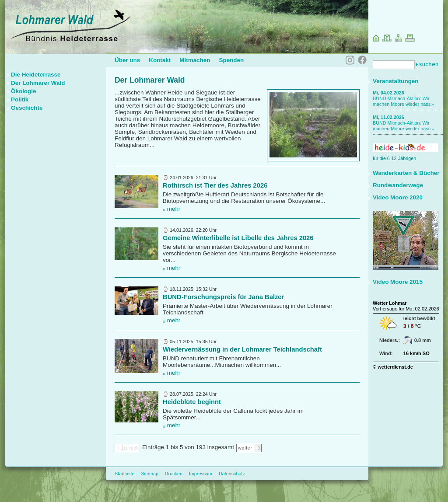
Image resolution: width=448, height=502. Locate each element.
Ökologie (24, 91)
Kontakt (160, 60)
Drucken (174, 474)
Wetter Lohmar (390, 303)
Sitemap (149, 474)
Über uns (127, 60)
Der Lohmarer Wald (38, 83)
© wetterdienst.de (393, 367)
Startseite (124, 474)
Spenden (231, 60)
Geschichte (27, 108)
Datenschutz (232, 474)
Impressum (201, 474)
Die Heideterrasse (36, 75)
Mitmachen (195, 60)
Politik (20, 99)
